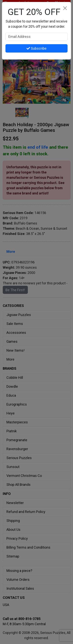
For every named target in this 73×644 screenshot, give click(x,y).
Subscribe (36, 48)
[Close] (65, 8)
